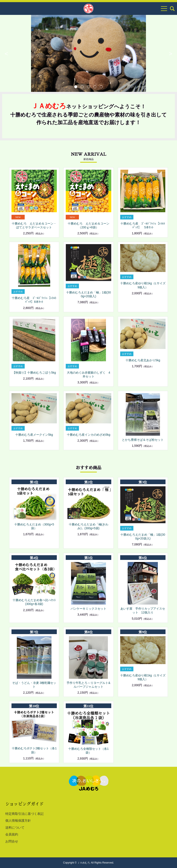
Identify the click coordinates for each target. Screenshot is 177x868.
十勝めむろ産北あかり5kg (143, 360)
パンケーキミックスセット (88, 609)
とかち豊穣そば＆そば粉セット (143, 440)
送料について (15, 827)
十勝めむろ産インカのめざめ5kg (89, 435)
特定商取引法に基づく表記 (24, 814)
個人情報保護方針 (18, 820)
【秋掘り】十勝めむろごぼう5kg (34, 373)
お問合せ (12, 841)
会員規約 (12, 834)
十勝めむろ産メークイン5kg (34, 435)
